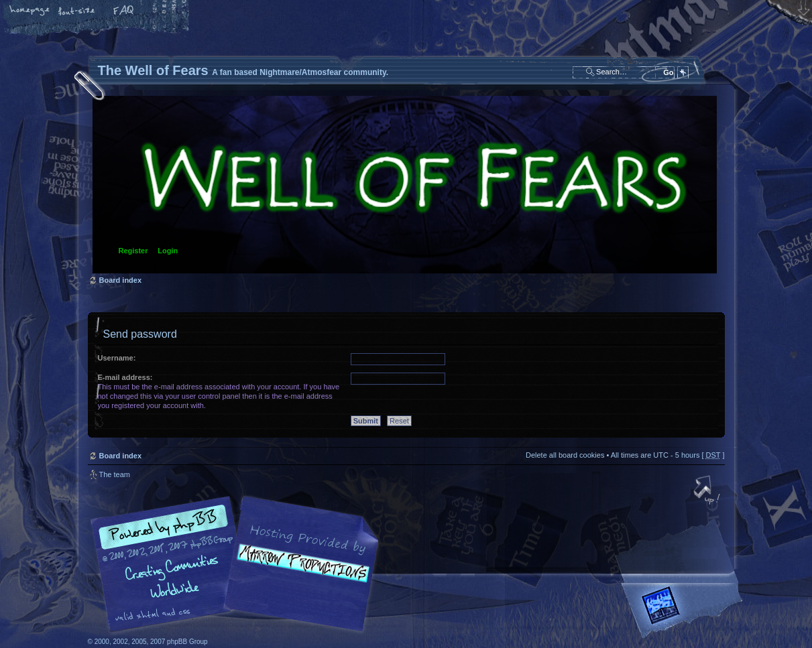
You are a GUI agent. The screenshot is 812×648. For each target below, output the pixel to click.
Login (168, 251)
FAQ (124, 11)
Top (708, 491)
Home (30, 11)
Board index (405, 185)
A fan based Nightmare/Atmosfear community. (299, 573)
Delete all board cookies (565, 455)
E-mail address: (125, 377)
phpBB (239, 564)
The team (115, 474)
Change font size (77, 11)
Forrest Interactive (685, 611)
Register (133, 251)
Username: (117, 358)
